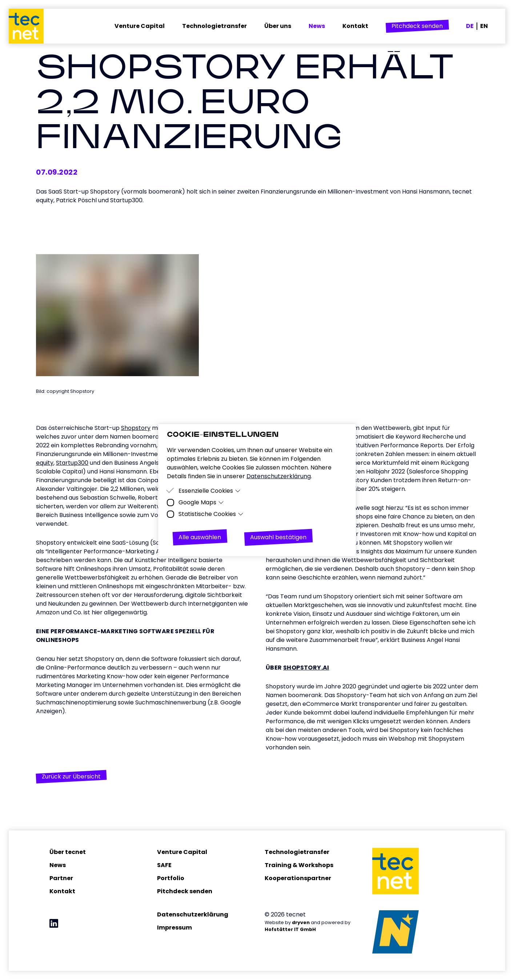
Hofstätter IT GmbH (290, 930)
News (58, 865)
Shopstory (136, 428)
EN (484, 26)
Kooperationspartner (298, 879)
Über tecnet (68, 852)
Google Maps (201, 502)
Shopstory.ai (306, 668)
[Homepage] (31, 26)
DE (470, 26)
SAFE (164, 865)
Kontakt (62, 892)
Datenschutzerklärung (193, 915)
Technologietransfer (297, 852)
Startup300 (72, 463)
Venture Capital (182, 852)
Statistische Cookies (211, 514)
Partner (61, 879)
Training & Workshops (299, 865)
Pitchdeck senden (185, 892)
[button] (417, 26)
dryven (301, 923)
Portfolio (171, 879)
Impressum (174, 928)
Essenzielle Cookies (210, 491)
